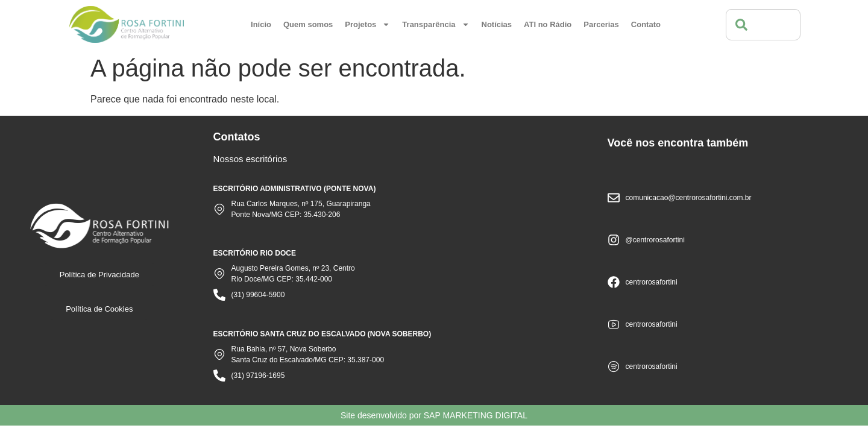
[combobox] (763, 25)
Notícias (497, 24)
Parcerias (601, 24)
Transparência (436, 24)
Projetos (367, 24)
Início (261, 24)
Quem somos (308, 24)
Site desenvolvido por (434, 415)
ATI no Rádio (548, 24)
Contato (646, 24)
